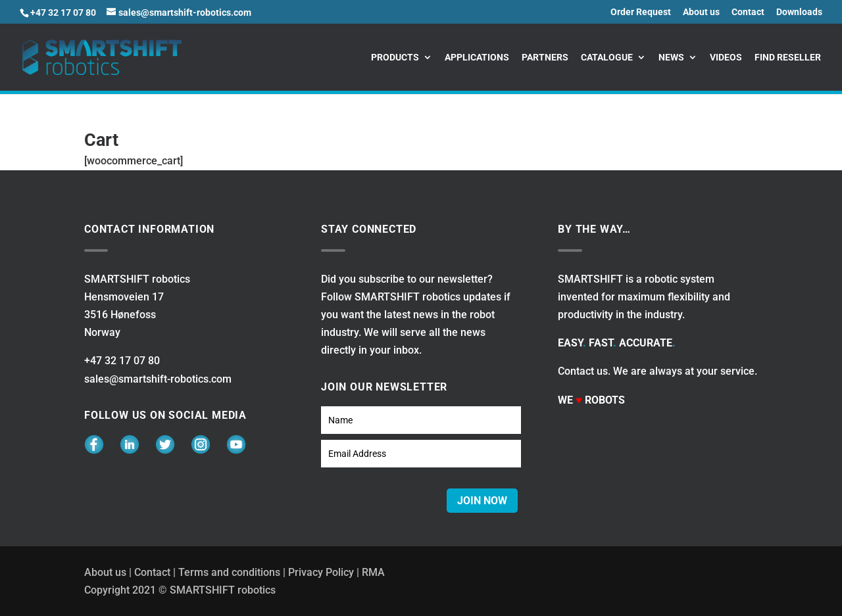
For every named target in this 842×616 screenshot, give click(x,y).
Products (395, 58)
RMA (373, 572)
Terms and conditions (229, 572)
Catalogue (607, 58)
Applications (477, 58)
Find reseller (788, 58)
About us (701, 12)
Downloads (799, 12)
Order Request (641, 12)
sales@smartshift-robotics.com (158, 379)
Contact (748, 12)
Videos (726, 58)
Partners (545, 58)
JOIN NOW (482, 501)
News (671, 58)
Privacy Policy (321, 572)
